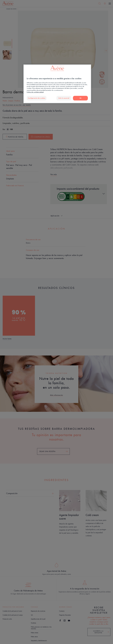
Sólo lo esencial (64, 98)
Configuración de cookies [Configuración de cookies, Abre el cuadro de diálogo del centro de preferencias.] (37, 98)
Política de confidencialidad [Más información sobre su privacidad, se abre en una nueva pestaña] (35, 92)
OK (80, 98)
